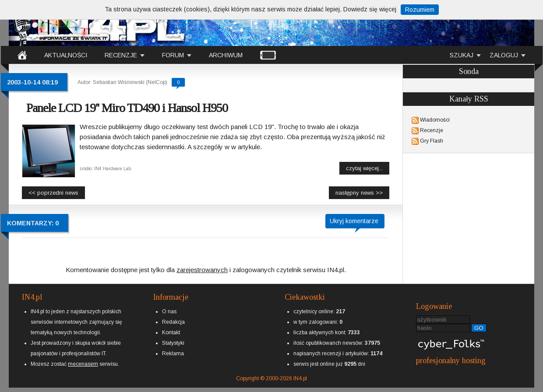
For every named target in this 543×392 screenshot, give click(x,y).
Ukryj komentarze (354, 221)
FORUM (173, 55)
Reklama (173, 353)
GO (479, 328)
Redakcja (173, 322)
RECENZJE (121, 55)
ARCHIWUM (226, 55)
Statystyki (173, 343)
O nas (169, 311)
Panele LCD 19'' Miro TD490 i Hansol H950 (127, 108)
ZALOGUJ (504, 55)
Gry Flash (432, 141)
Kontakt (171, 332)
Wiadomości (435, 120)
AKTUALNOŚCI (66, 55)
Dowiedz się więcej (370, 9)
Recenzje (432, 130)
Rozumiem (420, 10)
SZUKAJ (462, 55)
